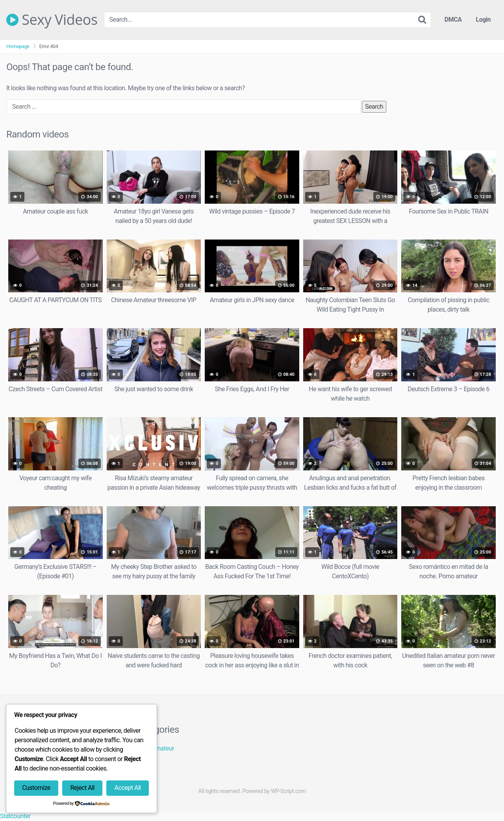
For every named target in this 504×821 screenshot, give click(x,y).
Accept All (128, 788)
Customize (36, 788)
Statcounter (15, 816)
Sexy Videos (52, 20)
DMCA (453, 20)
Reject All (82, 788)
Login (483, 20)
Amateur (163, 748)
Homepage (18, 46)
